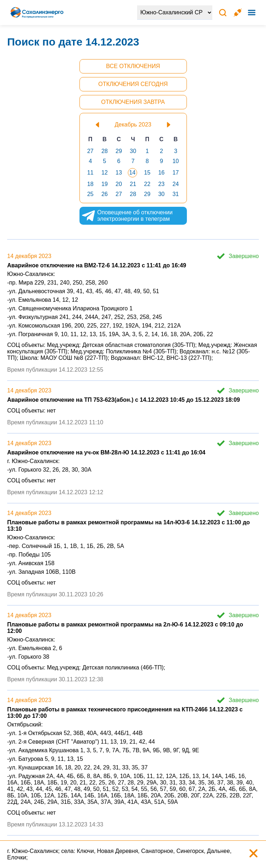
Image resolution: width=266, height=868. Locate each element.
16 (161, 173)
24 (176, 184)
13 (119, 173)
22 (147, 184)
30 (133, 151)
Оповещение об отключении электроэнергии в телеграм (127, 216)
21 (133, 184)
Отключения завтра (133, 102)
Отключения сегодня (133, 84)
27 (90, 151)
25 (90, 194)
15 (147, 173)
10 (176, 161)
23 (161, 184)
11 (90, 173)
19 (105, 184)
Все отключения (133, 66)
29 (119, 151)
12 (105, 173)
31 (176, 194)
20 (119, 184)
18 (90, 184)
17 (176, 173)
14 (132, 173)
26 (105, 194)
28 (105, 151)
